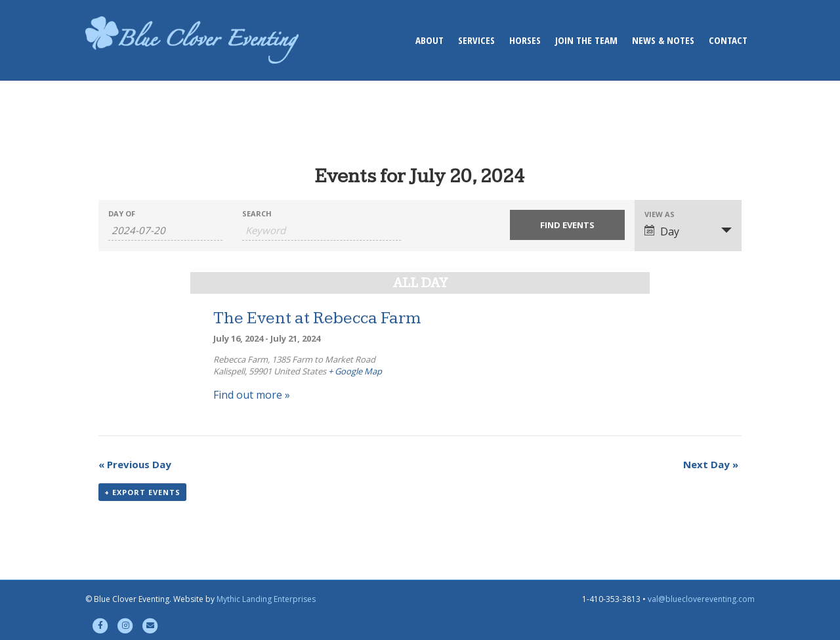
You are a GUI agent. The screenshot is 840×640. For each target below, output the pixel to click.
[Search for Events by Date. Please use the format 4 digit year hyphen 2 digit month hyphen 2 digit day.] (165, 230)
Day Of (122, 213)
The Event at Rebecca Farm (317, 318)
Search (257, 213)
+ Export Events (142, 492)
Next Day (711, 464)
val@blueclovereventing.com (701, 599)
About (430, 40)
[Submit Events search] (567, 225)
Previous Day (135, 464)
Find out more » (252, 395)
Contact (728, 40)
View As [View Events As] (660, 214)
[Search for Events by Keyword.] (322, 230)
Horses (525, 40)
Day (662, 231)
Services (476, 40)
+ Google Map (355, 371)
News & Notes (663, 40)
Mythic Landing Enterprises (266, 599)
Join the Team (586, 40)
